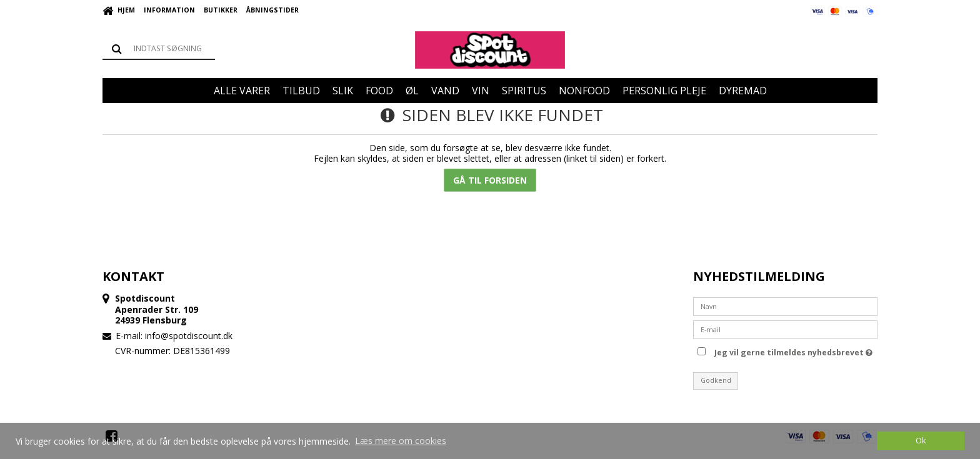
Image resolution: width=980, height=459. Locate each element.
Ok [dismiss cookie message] (921, 441)
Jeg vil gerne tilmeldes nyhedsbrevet (793, 351)
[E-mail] (785, 328)
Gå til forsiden (490, 180)
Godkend (716, 380)
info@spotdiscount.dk (189, 336)
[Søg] (159, 49)
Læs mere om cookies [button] (401, 441)
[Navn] (785, 305)
